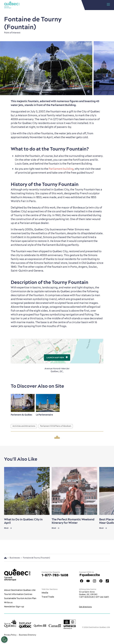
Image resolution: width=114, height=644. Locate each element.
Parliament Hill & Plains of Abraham (56, 426)
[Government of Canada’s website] (55, 626)
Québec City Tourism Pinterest (101, 581)
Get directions (85, 607)
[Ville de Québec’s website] (10, 624)
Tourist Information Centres (18, 594)
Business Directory (28, 635)
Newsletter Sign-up (14, 607)
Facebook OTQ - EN (82, 581)
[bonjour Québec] (25, 625)
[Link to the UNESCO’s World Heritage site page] (70, 624)
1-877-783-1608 (55, 575)
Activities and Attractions (24, 426)
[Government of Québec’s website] (40, 626)
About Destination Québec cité (20, 590)
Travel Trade (48, 597)
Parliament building (61, 169)
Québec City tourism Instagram (94, 581)
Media (45, 593)
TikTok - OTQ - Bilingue (107, 581)
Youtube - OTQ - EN (88, 581)
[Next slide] (107, 491)
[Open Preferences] (4, 639)
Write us (8, 602)
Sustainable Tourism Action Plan (20, 598)
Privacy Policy (10, 635)
